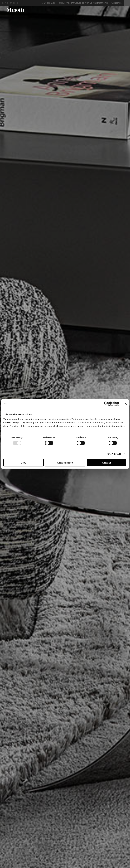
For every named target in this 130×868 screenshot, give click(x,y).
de (8, 3)
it (6, 3)
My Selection (120, 3)
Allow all (106, 463)
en (3, 3)
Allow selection (65, 463)
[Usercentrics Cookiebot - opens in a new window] (106, 404)
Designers (51, 3)
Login (44, 3)
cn (17, 3)
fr (11, 3)
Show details (114, 454)
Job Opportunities (101, 3)
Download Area (63, 3)
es (14, 3)
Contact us (87, 3)
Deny (24, 463)
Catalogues (76, 3)
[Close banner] (126, 404)
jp (20, 3)
